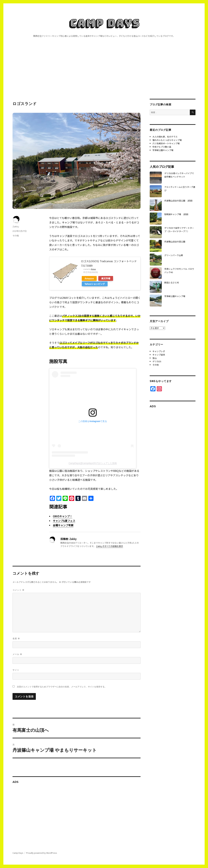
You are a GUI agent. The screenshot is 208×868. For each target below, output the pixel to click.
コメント (18, 590)
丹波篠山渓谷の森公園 (175, 242)
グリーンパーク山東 (174, 255)
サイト (16, 670)
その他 (16, 236)
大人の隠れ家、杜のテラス (165, 137)
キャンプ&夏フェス (64, 521)
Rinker (93, 269)
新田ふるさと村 (172, 283)
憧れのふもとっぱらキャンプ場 (167, 140)
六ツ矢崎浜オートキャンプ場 (166, 143)
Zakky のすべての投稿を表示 (110, 546)
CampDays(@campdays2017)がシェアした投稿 (93, 463)
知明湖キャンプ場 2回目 (176, 214)
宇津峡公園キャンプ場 (163, 150)
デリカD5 (157, 361)
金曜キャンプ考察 (63, 525)
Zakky (16, 227)
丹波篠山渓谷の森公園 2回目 (178, 201)
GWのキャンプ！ (63, 516)
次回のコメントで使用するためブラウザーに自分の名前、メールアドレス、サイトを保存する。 (62, 687)
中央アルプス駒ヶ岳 (162, 147)
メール (17, 654)
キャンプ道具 (159, 355)
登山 (155, 358)
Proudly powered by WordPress (42, 853)
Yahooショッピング (95, 284)
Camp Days (104, 23)
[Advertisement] (104, 75)
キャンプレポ (159, 351)
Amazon (89, 278)
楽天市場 (106, 278)
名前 (16, 639)
